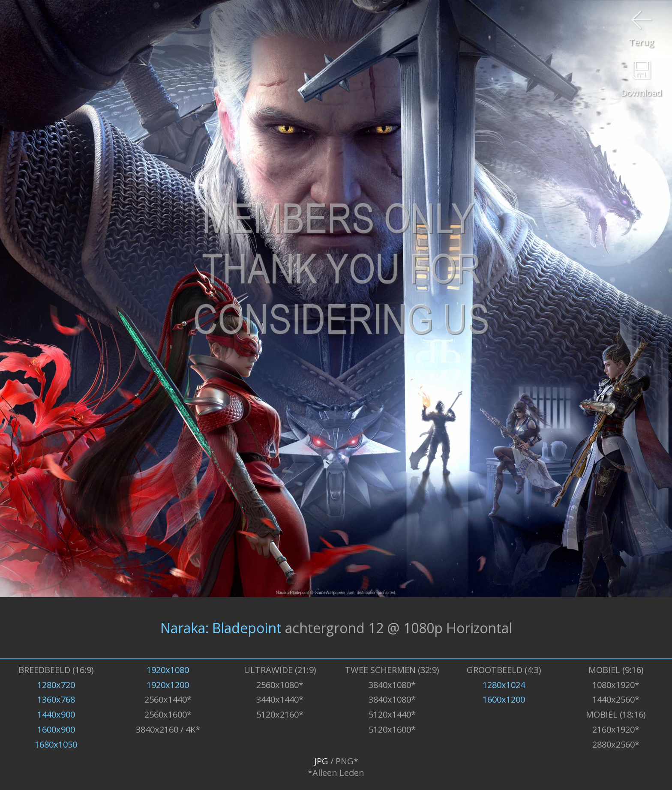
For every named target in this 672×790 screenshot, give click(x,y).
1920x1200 (168, 685)
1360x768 (56, 699)
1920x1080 (168, 670)
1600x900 (56, 729)
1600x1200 (504, 699)
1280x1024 (504, 685)
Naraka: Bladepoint (221, 628)
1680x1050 (56, 744)
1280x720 (56, 685)
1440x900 (56, 714)
